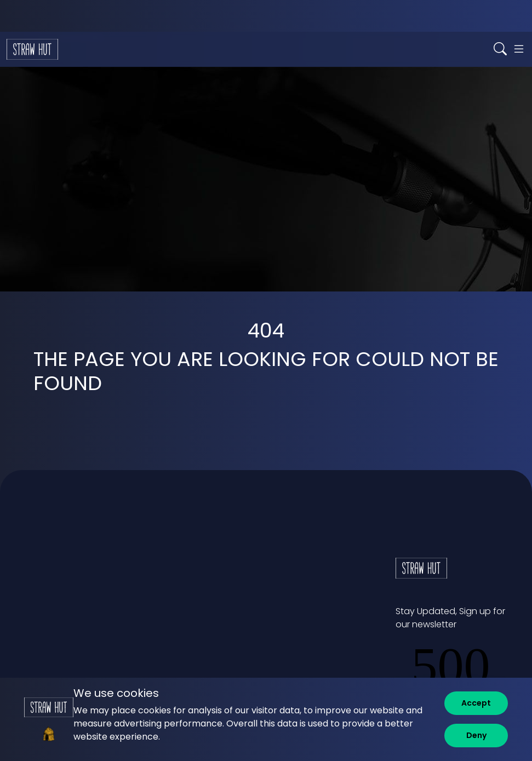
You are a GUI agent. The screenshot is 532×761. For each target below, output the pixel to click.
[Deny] (476, 736)
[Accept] (476, 703)
